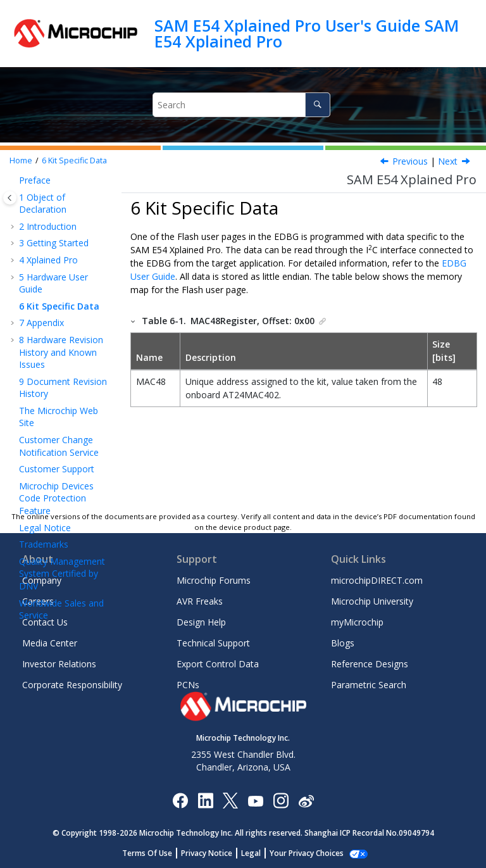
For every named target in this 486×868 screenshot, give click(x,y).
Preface (35, 180)
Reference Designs (370, 664)
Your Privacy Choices (307, 853)
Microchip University (372, 601)
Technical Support (213, 643)
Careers (38, 601)
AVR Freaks (200, 601)
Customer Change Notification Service (59, 446)
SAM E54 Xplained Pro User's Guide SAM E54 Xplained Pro (307, 33)
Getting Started (54, 243)
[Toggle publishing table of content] (10, 198)
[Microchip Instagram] (281, 800)
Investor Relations (59, 664)
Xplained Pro (48, 260)
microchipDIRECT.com (377, 580)
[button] (14, 180)
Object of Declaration (43, 204)
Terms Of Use (147, 853)
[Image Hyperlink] (255, 800)
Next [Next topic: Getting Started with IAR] (448, 161)
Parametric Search (369, 685)
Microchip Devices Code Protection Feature (56, 498)
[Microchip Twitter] (230, 800)
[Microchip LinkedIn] (205, 800)
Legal (251, 853)
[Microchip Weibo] (306, 800)
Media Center (50, 643)
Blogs (343, 643)
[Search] (317, 105)
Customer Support (57, 469)
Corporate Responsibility (72, 685)
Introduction (48, 226)
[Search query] (241, 105)
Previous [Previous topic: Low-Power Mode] (410, 161)
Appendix (41, 323)
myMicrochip (357, 622)
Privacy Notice (207, 853)
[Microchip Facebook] (180, 800)
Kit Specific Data (74, 160)
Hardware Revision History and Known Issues (61, 352)
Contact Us (45, 622)
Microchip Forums (214, 580)
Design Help (201, 622)
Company (42, 580)
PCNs (188, 685)
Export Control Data (218, 664)
